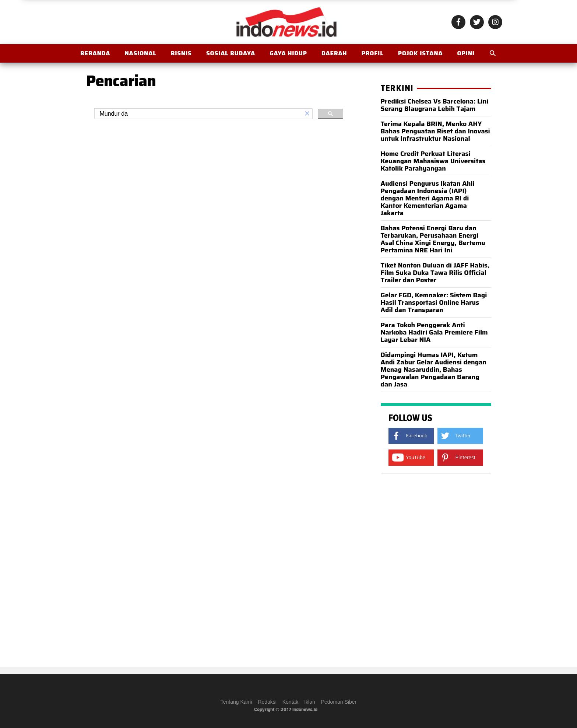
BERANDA (95, 53)
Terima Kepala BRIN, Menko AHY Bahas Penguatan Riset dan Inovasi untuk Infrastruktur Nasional (435, 131)
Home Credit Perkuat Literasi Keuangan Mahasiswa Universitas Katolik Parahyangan (433, 161)
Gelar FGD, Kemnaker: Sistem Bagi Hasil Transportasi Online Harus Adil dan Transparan (434, 302)
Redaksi (267, 702)
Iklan (310, 702)
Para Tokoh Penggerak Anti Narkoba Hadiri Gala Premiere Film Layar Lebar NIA (434, 332)
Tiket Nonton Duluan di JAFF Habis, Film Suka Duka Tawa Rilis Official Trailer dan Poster (435, 273)
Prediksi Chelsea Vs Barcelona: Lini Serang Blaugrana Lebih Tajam (435, 105)
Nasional (140, 53)
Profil (373, 53)
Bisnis (181, 53)
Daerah (334, 53)
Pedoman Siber (339, 702)
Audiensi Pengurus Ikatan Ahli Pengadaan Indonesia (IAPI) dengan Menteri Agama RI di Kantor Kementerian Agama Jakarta (428, 198)
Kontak (291, 702)
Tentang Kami (236, 702)
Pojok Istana (421, 53)
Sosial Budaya (231, 53)
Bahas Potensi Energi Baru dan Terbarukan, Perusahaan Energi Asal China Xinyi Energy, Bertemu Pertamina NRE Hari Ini (433, 239)
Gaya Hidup (288, 53)
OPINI (466, 53)
